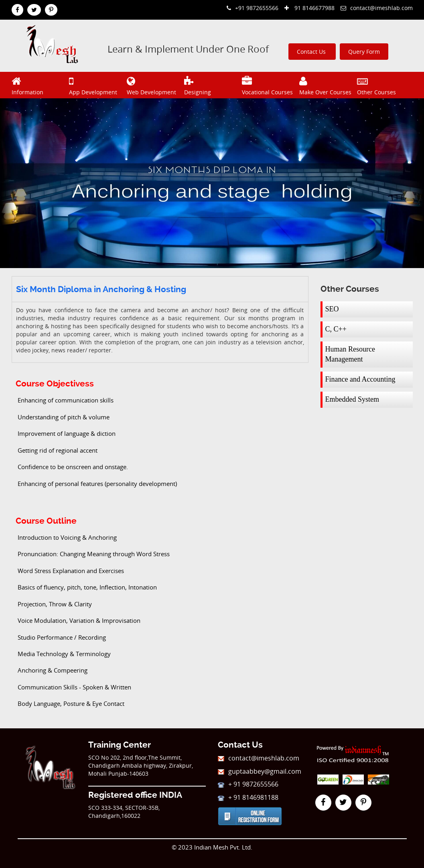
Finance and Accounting (360, 379)
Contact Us (312, 52)
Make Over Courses (327, 85)
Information (40, 85)
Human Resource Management (350, 354)
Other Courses (385, 85)
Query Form (364, 52)
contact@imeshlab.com (377, 8)
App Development (97, 85)
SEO (332, 309)
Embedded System (352, 399)
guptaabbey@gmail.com (260, 771)
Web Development (155, 85)
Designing (212, 85)
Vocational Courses (270, 85)
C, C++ (336, 329)
